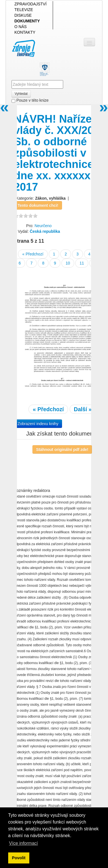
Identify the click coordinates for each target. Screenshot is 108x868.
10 (68, 263)
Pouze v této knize (30, 100)
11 (82, 263)
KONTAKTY (25, 32)
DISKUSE (23, 15)
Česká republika (45, 231)
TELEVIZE (24, 10)
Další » (83, 409)
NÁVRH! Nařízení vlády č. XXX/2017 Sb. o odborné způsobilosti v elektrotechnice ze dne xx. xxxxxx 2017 (61, 153)
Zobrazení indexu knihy (38, 424)
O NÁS (21, 27)
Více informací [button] (23, 843)
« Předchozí (33, 254)
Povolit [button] (19, 858)
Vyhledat (21, 94)
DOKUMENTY (27, 21)
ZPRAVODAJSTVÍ (30, 4)
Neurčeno (43, 226)
